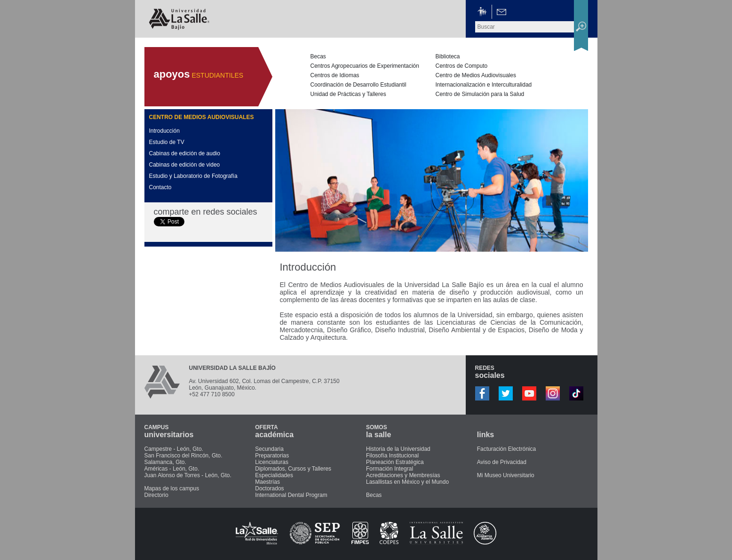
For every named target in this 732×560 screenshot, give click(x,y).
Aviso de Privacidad (502, 462)
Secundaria (269, 449)
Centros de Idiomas (335, 75)
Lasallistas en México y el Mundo (407, 482)
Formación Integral (390, 469)
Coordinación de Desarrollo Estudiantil (358, 85)
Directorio (156, 495)
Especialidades (274, 475)
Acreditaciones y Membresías (403, 475)
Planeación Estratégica (395, 462)
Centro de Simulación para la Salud (480, 94)
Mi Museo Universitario (506, 475)
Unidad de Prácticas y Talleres (348, 94)
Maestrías (267, 482)
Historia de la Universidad (398, 449)
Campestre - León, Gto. (174, 449)
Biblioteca (448, 56)
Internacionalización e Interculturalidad (484, 85)
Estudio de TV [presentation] (167, 142)
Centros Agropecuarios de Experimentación (365, 66)
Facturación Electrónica (506, 449)
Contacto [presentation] (160, 187)
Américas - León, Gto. (172, 469)
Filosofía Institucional (392, 456)
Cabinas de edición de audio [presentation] (185, 153)
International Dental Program (291, 495)
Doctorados (269, 488)
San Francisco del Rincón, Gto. (183, 456)
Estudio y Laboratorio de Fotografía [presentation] (193, 176)
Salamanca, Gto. (165, 462)
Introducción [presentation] (164, 131)
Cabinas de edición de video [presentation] (185, 165)
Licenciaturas (272, 462)
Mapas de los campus (172, 488)
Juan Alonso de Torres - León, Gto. (188, 475)
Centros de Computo (462, 66)
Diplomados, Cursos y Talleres (293, 469)
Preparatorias (272, 456)
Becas (318, 56)
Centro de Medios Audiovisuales (476, 75)
